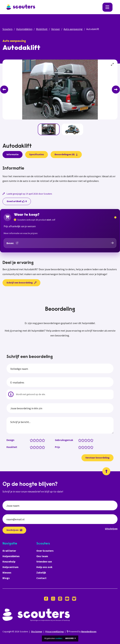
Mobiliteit (42, 29)
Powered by (82, 632)
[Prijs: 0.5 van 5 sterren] (79, 447)
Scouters (8, 29)
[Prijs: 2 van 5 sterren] (84, 447)
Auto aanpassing (73, 29)
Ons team (42, 556)
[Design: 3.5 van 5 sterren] (40, 440)
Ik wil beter (9, 551)
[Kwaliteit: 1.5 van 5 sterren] (34, 447)
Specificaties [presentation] (37, 154)
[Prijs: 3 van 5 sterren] (87, 447)
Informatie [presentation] (13, 154)
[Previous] (4, 90)
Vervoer (56, 29)
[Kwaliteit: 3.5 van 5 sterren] (40, 447)
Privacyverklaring (54, 632)
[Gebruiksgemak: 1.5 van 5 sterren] (82, 440)
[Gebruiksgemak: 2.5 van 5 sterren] (85, 440)
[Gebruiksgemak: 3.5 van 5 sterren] (88, 440)
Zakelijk (41, 572)
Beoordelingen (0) (66, 154)
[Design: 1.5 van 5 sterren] (34, 440)
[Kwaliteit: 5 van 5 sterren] (44, 447)
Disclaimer (37, 632)
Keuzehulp (9, 561)
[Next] (116, 90)
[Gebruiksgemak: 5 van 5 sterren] (93, 440)
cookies (59, 638)
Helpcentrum (11, 567)
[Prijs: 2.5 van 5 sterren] (85, 447)
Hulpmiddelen (24, 29)
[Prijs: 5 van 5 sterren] (93, 447)
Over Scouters (45, 551)
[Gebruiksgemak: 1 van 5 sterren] (81, 440)
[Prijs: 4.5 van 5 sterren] (91, 447)
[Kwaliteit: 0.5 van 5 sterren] (31, 447)
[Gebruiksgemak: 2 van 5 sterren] (84, 440)
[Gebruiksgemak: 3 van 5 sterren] (87, 440)
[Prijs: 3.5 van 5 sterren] (88, 447)
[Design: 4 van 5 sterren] (41, 440)
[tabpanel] (60, 175)
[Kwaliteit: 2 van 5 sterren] (35, 447)
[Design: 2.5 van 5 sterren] (37, 440)
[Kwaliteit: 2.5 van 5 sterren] (37, 447)
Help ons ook (44, 567)
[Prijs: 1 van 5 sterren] (81, 447)
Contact (41, 578)
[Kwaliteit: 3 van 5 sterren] (38, 447)
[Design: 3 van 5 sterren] (38, 440)
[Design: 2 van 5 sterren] (35, 440)
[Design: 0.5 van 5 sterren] (31, 440)
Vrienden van (44, 561)
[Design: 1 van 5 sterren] (32, 440)
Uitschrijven (111, 529)
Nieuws (7, 572)
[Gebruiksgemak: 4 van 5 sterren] (90, 440)
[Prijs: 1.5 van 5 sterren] (82, 447)
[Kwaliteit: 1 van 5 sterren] (32, 447)
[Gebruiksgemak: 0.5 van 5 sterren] (79, 440)
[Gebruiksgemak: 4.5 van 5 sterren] (91, 440)
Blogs (6, 578)
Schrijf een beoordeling (21, 283)
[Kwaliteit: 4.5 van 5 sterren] (43, 447)
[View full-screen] (112, 65)
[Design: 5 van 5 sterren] (44, 440)
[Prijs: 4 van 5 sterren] (90, 447)
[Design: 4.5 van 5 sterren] (43, 440)
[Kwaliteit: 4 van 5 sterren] (41, 447)
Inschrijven (14, 530)
